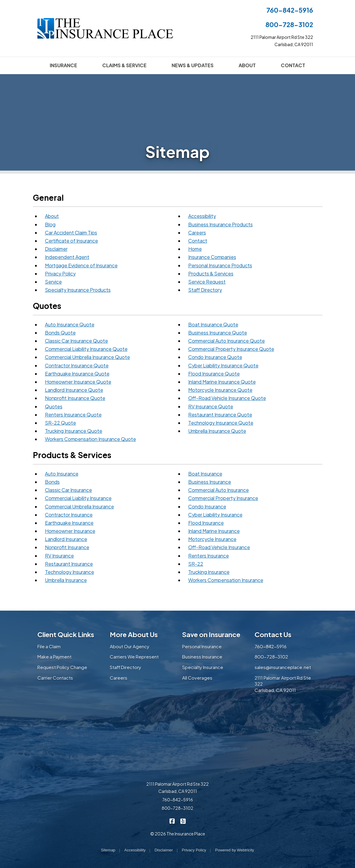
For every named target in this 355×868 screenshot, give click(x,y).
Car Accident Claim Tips (71, 233)
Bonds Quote (60, 333)
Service (53, 282)
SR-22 (196, 564)
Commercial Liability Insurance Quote (86, 349)
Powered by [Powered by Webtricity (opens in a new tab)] (235, 850)
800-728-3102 (289, 25)
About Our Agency (130, 646)
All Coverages (197, 678)
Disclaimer (56, 249)
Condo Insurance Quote (215, 357)
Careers (197, 233)
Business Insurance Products (220, 224)
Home (195, 249)
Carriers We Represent (134, 657)
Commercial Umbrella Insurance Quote (87, 357)
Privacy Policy (60, 274)
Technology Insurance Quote (221, 423)
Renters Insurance (209, 556)
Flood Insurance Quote (214, 374)
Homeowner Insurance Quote (78, 382)
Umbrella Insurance (66, 580)
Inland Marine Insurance (214, 531)
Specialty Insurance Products (78, 290)
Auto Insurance (62, 474)
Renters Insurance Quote (73, 415)
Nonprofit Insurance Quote (75, 398)
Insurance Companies (212, 257)
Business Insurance (210, 482)
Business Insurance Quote (218, 333)
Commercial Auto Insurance (219, 490)
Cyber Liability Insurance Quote (223, 365)
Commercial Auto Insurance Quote (227, 341)
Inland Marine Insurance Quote (222, 382)
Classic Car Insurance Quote (76, 341)
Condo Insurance (207, 506)
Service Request (207, 282)
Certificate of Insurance (71, 241)
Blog (50, 224)
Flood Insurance (206, 523)
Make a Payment (54, 657)
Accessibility (202, 216)
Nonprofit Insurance (67, 547)
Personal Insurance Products (220, 265)
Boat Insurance (205, 474)
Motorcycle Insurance (212, 539)
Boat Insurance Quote (213, 324)
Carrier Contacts (55, 678)
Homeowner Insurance (70, 531)
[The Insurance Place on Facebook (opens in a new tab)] (172, 821)
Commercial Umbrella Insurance (79, 506)
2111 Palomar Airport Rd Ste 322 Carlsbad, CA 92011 (177, 788)
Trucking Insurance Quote (74, 431)
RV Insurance (59, 556)
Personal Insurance (202, 646)
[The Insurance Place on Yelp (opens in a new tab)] (183, 821)
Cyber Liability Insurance (215, 515)
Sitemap (108, 850)
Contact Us (273, 634)
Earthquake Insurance (69, 523)
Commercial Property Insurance (223, 498)
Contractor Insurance (69, 515)
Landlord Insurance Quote (74, 390)
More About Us (134, 634)
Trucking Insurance (209, 572)
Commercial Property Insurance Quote (231, 349)
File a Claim (49, 646)
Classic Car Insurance (68, 490)
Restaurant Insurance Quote (220, 415)
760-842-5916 (290, 10)
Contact (198, 241)
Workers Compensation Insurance (226, 580)
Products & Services (211, 274)
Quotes (54, 406)
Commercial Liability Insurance (78, 498)
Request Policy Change (62, 667)
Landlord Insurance (66, 539)
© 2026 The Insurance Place (178, 834)
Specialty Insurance (203, 667)
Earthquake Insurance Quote (77, 374)
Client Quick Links (66, 634)
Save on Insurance (211, 634)
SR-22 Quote (60, 423)
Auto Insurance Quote (70, 324)
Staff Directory (205, 290)
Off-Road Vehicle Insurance (219, 547)
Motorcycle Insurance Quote (220, 390)
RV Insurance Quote (211, 406)
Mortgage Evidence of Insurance (81, 265)
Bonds (52, 482)
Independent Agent (67, 257)
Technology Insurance (70, 572)
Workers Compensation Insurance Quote (90, 439)
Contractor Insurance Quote (77, 365)
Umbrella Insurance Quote (217, 431)
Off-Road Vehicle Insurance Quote (227, 398)
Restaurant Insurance (69, 564)
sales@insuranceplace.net (283, 667)
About (52, 216)
